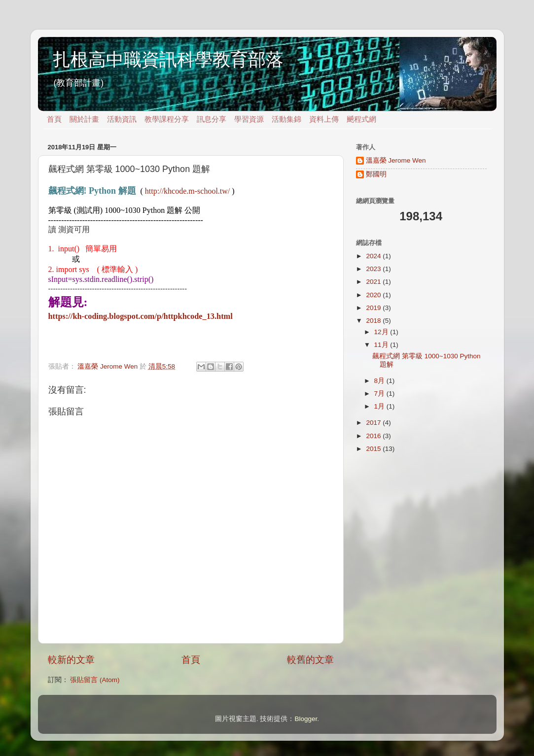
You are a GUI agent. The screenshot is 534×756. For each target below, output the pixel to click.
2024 (374, 256)
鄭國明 (376, 174)
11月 (382, 345)
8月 (380, 381)
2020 (374, 295)
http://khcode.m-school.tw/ (187, 191)
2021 (374, 282)
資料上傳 (324, 119)
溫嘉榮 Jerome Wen (396, 160)
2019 (374, 308)
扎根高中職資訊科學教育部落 (168, 59)
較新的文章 (71, 660)
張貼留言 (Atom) (95, 680)
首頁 (54, 119)
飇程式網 (361, 119)
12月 (382, 332)
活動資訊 (122, 119)
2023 (374, 269)
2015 (374, 449)
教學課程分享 (167, 119)
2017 (374, 423)
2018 (374, 321)
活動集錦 (286, 119)
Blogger (306, 719)
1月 (380, 406)
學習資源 (249, 119)
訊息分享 (212, 119)
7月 (380, 394)
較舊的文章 (310, 660)
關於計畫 (84, 119)
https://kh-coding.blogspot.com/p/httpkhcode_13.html (141, 316)
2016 (374, 436)
